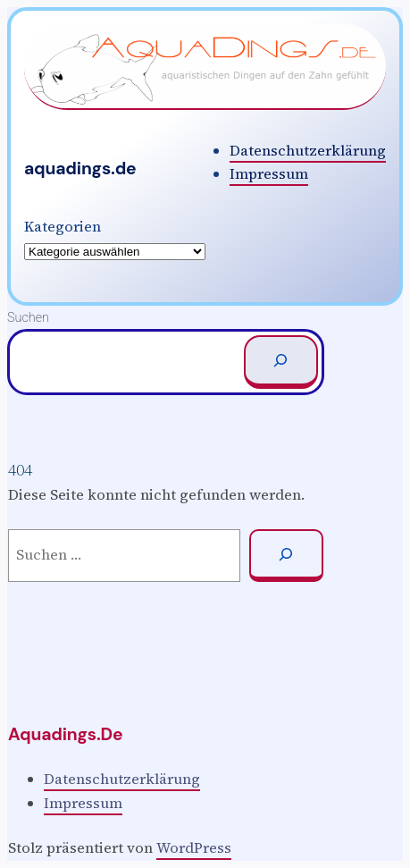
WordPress (194, 848)
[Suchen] (281, 362)
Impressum (269, 174)
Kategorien (63, 227)
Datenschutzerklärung (308, 151)
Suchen (28, 318)
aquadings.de (80, 169)
